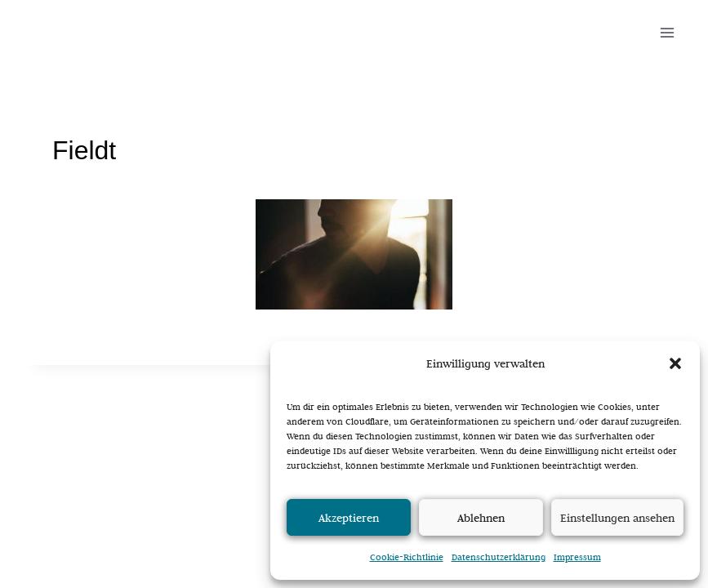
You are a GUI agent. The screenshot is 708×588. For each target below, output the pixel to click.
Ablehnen (481, 518)
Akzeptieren (349, 518)
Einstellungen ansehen (617, 518)
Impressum (577, 557)
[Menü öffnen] (667, 32)
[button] (675, 363)
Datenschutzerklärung (499, 557)
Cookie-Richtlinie (407, 557)
